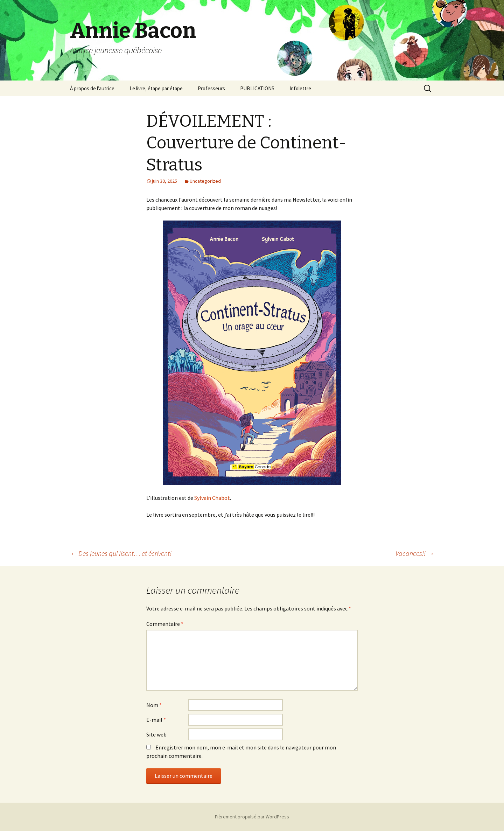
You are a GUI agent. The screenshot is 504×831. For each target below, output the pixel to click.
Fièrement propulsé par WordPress (252, 817)
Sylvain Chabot (212, 498)
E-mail (156, 720)
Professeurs (211, 88)
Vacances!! (415, 553)
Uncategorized (205, 181)
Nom (154, 705)
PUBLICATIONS (257, 88)
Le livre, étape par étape (156, 88)
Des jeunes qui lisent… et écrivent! (121, 553)
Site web (156, 734)
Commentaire (165, 624)
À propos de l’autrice (92, 88)
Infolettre (300, 88)
